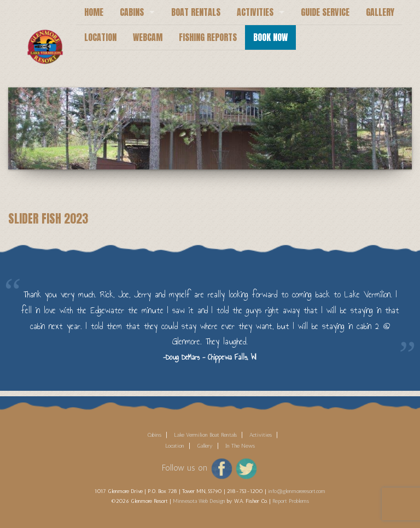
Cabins (132, 12)
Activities (255, 12)
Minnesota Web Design (199, 501)
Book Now (270, 37)
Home (94, 12)
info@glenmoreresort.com (297, 491)
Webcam (148, 37)
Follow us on (185, 468)
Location (100, 37)
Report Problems (291, 501)
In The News (240, 446)
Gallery (380, 12)
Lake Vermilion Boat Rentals (205, 435)
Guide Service (325, 12)
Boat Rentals (196, 12)
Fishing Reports (208, 37)
